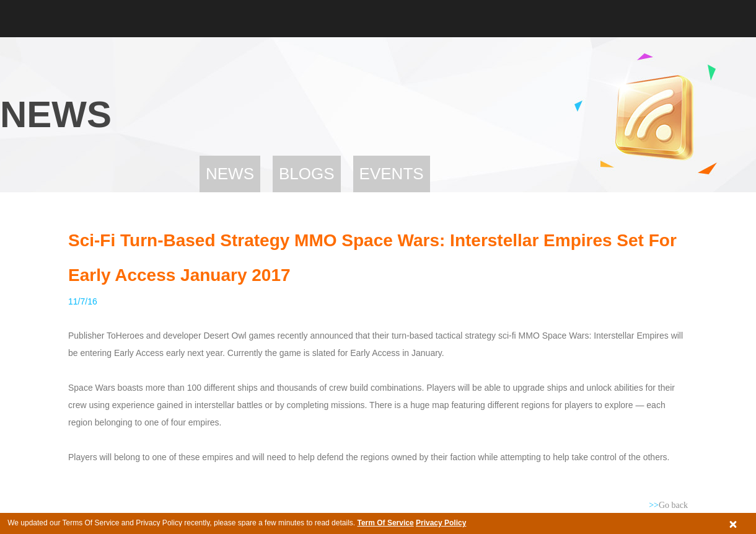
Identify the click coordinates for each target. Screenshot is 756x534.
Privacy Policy (441, 523)
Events (392, 174)
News (230, 174)
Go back (668, 505)
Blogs (307, 174)
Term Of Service (385, 523)
